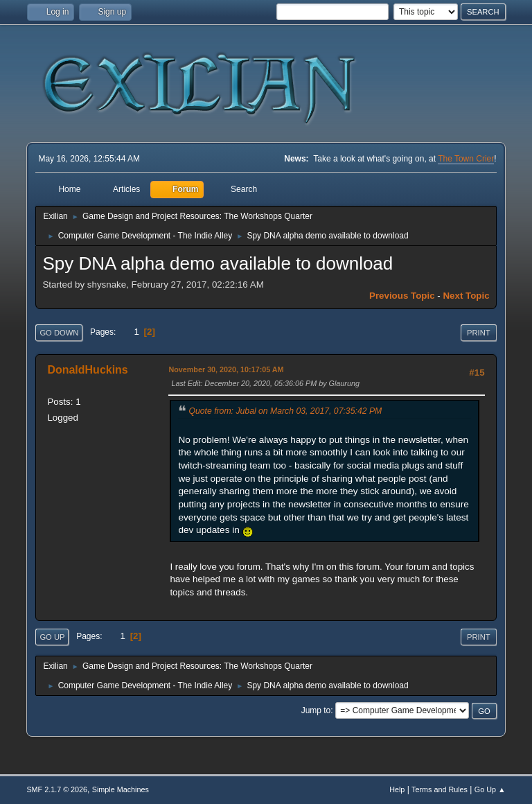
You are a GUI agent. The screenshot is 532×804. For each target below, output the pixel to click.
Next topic (466, 296)
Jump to (316, 710)
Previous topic (402, 296)
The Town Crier (466, 159)
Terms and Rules (440, 789)
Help (397, 789)
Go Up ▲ (490, 789)
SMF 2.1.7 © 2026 (57, 789)
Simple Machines (121, 789)
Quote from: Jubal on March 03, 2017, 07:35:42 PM (285, 411)
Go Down (59, 333)
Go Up (52, 637)
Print (479, 333)
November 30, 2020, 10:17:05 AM (226, 369)
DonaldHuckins (87, 370)
